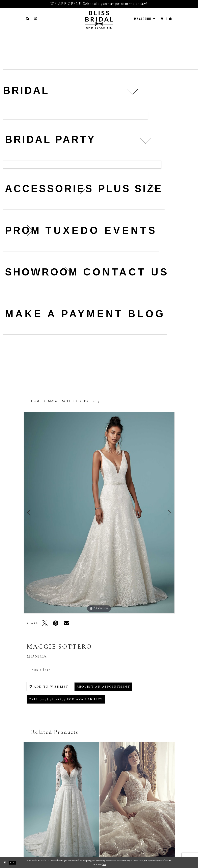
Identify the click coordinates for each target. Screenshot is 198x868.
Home (36, 401)
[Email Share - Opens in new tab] (66, 623)
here (104, 864)
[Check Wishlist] (162, 19)
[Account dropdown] (145, 19)
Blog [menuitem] (147, 314)
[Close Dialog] (5, 862)
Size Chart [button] (41, 670)
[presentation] (61, 803)
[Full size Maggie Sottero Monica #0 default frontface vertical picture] (99, 513)
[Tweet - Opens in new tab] (45, 623)
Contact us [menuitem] (126, 272)
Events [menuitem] (131, 230)
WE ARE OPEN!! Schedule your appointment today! (99, 4)
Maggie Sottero (63, 401)
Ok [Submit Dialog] (12, 863)
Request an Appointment (103, 687)
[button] (28, 19)
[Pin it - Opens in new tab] (56, 623)
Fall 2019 (92, 401)
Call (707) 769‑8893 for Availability (66, 699)
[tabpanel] (99, 513)
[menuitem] (145, 19)
